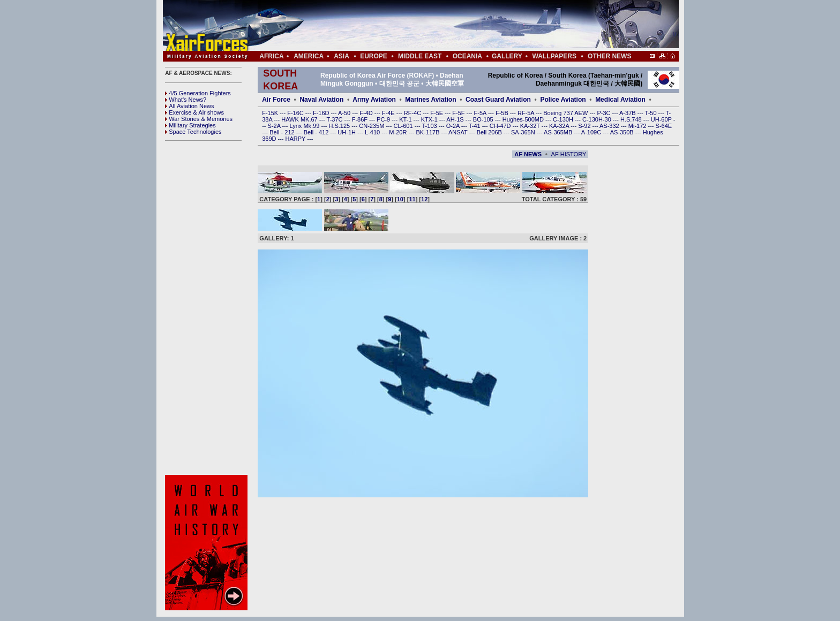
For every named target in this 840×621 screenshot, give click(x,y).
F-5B (503, 113)
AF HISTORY (569, 154)
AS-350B (623, 132)
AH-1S (456, 119)
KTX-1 (430, 119)
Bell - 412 (317, 132)
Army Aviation (374, 100)
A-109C (592, 132)
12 (424, 199)
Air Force (276, 100)
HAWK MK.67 (300, 119)
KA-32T (531, 126)
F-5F (459, 113)
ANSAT (459, 132)
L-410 (373, 132)
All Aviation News (189, 106)
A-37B (628, 113)
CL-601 (404, 126)
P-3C (604, 113)
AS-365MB (559, 132)
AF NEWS (528, 154)
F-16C (296, 113)
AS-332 (610, 126)
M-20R (399, 132)
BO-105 (484, 119)
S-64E (664, 126)
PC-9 (384, 119)
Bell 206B (490, 132)
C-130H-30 (598, 119)
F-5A (481, 113)
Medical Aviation (620, 100)
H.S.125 (340, 126)
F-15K (271, 113)
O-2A (454, 126)
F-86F (361, 119)
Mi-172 (638, 126)
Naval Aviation (321, 100)
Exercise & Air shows (194, 112)
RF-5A (527, 113)
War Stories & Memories (199, 119)
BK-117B (428, 132)
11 (412, 199)
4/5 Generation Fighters (199, 93)
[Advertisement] (453, 26)
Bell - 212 (283, 132)
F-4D (367, 113)
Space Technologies (193, 132)
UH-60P (662, 119)
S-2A (275, 126)
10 (400, 199)
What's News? (186, 100)
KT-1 (406, 119)
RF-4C (413, 113)
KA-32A (560, 126)
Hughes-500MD (524, 119)
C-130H (564, 119)
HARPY (297, 139)
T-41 (475, 126)
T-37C (336, 119)
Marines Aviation (430, 100)
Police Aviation (563, 100)
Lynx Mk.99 (306, 126)
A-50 (345, 113)
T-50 (652, 113)
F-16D (322, 113)
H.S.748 (632, 119)
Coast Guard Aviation (498, 100)
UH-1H (347, 132)
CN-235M (372, 126)
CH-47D (501, 126)
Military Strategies (190, 125)
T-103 (430, 126)
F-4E (389, 113)
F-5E (437, 113)
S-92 (585, 126)
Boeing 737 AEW (566, 113)
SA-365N (524, 132)
